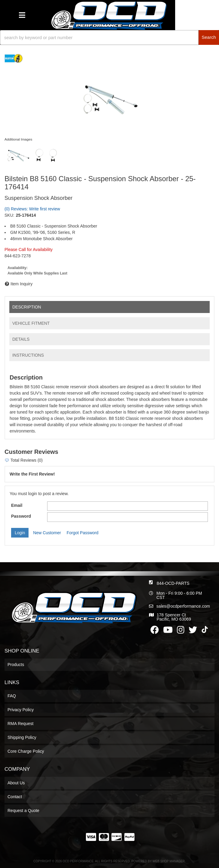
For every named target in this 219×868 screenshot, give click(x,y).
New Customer (47, 533)
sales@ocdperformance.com (183, 606)
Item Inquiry (21, 284)
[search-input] (99, 37)
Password (21, 516)
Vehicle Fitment (31, 323)
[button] (110, 37)
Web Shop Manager (169, 861)
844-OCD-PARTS (173, 583)
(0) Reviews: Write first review (32, 209)
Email (17, 505)
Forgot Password (83, 533)
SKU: (9, 215)
